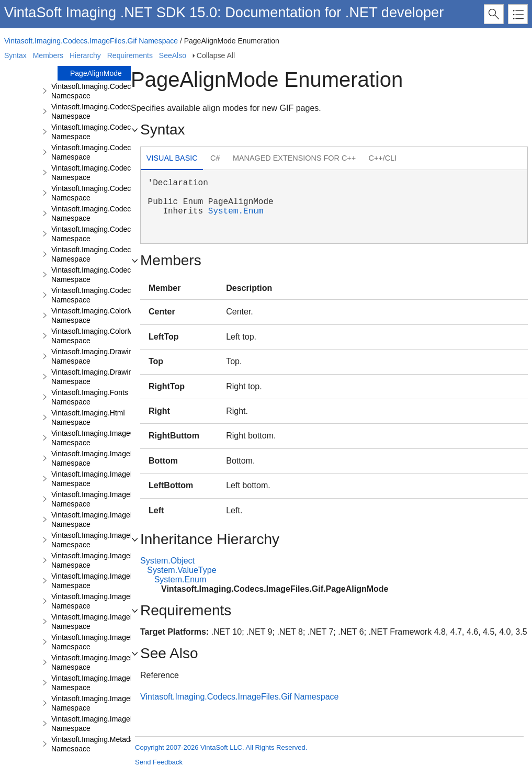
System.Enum (236, 211)
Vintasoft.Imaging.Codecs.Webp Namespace (104, 295)
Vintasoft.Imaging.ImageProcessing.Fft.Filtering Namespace (128, 560)
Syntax (15, 55)
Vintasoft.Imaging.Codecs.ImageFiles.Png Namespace (119, 213)
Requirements (130, 55)
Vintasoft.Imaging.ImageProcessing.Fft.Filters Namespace (125, 642)
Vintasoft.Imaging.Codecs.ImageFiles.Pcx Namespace (119, 193)
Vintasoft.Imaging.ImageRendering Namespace (107, 724)
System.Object (167, 561)
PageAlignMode (96, 73)
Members (48, 55)
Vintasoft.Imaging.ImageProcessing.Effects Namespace (121, 520)
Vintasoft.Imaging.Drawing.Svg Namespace (101, 377)
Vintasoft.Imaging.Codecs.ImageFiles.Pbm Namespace (120, 173)
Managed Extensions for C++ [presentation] (294, 158)
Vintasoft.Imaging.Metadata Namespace (96, 744)
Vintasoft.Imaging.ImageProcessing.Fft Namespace (114, 540)
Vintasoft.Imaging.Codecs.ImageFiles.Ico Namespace (118, 91)
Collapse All (216, 55)
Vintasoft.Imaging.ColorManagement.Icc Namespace (116, 336)
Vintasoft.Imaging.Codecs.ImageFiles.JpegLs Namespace (125, 152)
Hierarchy (85, 55)
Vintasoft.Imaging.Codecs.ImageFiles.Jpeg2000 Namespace (129, 132)
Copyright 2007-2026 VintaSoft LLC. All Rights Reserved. (221, 747)
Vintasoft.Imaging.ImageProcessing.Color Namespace (118, 479)
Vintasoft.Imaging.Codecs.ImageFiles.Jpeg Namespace (121, 111)
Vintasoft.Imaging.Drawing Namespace (94, 356)
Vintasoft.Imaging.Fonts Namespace (90, 397)
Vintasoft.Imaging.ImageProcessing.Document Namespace (127, 499)
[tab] (172, 159)
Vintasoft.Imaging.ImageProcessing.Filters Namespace (120, 662)
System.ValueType (182, 570)
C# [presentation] (215, 158)
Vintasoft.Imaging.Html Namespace (88, 418)
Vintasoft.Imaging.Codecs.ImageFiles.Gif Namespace (91, 41)
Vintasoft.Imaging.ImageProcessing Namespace (109, 458)
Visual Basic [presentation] (172, 158)
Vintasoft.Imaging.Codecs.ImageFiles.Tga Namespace (119, 254)
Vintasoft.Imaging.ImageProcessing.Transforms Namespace (128, 703)
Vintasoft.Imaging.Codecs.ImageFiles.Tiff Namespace (118, 275)
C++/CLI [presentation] (383, 158)
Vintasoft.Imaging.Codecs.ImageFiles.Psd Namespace (119, 234)
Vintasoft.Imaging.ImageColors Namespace (101, 438)
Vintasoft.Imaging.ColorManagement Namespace (111, 316)
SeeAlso (173, 55)
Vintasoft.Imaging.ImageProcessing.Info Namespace (116, 683)
